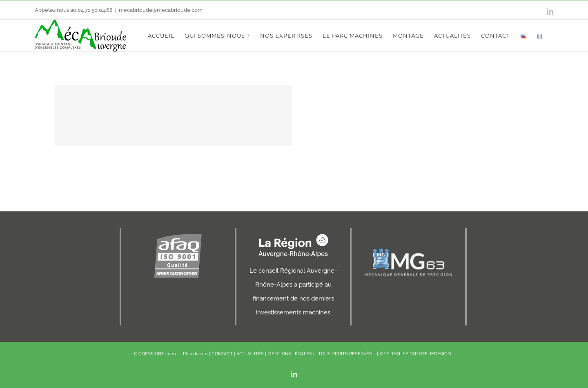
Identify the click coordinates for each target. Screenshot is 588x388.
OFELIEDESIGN (435, 354)
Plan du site (195, 354)
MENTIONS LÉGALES (290, 354)
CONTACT (222, 354)
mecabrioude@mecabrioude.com (161, 10)
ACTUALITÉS (250, 354)
